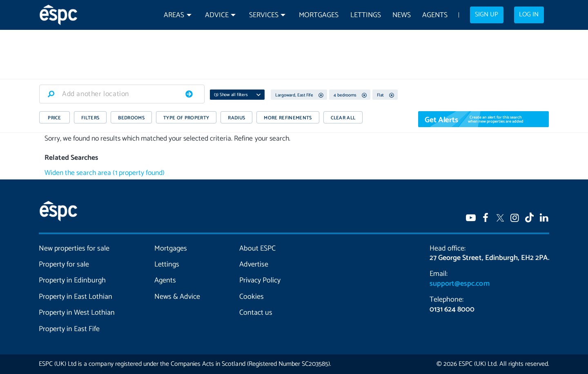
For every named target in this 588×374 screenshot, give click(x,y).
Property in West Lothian (77, 313)
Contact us (256, 313)
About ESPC (257, 249)
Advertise (254, 264)
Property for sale (64, 264)
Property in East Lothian (76, 297)
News (402, 15)
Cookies (252, 297)
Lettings (366, 15)
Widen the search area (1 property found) (105, 173)
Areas (174, 15)
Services (264, 15)
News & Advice (177, 297)
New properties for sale (74, 249)
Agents (435, 15)
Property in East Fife (69, 329)
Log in (529, 15)
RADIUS (236, 118)
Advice (217, 15)
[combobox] (122, 94)
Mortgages (319, 15)
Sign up (487, 15)
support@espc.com (459, 284)
